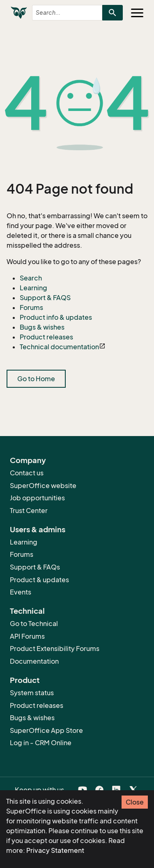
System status (32, 693)
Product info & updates (56, 317)
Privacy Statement (55, 850)
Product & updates (39, 580)
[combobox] (60, 13)
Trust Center (29, 511)
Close (135, 802)
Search (31, 278)
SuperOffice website (43, 486)
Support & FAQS (45, 298)
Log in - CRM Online (41, 743)
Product (25, 680)
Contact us (27, 473)
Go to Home (36, 379)
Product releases (46, 337)
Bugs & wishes (42, 327)
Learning (33, 288)
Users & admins (38, 529)
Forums (31, 307)
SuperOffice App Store (46, 730)
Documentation (34, 661)
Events (21, 592)
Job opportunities (37, 498)
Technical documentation (59, 347)
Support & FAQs (35, 567)
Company (28, 460)
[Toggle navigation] (137, 13)
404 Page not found (70, 189)
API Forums (27, 636)
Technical (27, 611)
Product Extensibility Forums (55, 649)
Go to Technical (34, 624)
